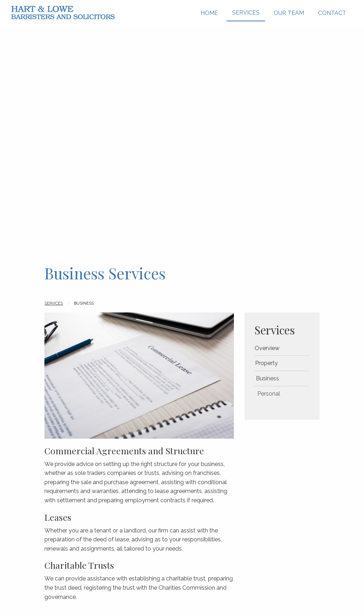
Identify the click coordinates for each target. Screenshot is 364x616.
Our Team (289, 13)
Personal (281, 394)
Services (246, 13)
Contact (332, 13)
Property (274, 363)
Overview (272, 348)
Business (278, 378)
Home (209, 13)
